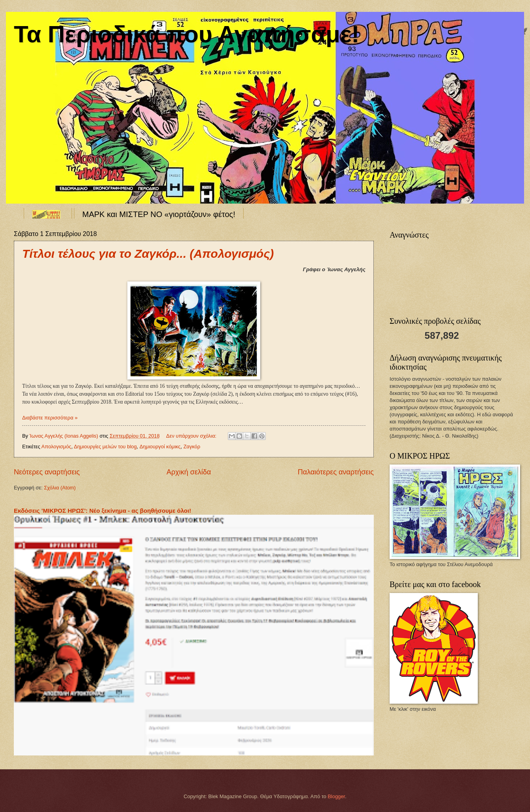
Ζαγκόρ (192, 447)
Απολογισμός (57, 447)
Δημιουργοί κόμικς (160, 447)
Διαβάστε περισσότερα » (50, 418)
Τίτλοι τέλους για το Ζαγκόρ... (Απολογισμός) (148, 254)
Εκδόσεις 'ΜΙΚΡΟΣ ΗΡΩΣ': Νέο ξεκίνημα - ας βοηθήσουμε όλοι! (102, 511)
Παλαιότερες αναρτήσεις (336, 472)
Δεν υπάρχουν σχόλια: (192, 436)
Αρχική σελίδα (189, 472)
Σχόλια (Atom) (60, 488)
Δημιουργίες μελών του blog (105, 447)
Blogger (337, 796)
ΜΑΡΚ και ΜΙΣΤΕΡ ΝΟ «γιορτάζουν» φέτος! (159, 214)
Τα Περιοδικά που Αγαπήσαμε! (186, 34)
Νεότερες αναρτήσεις (47, 472)
